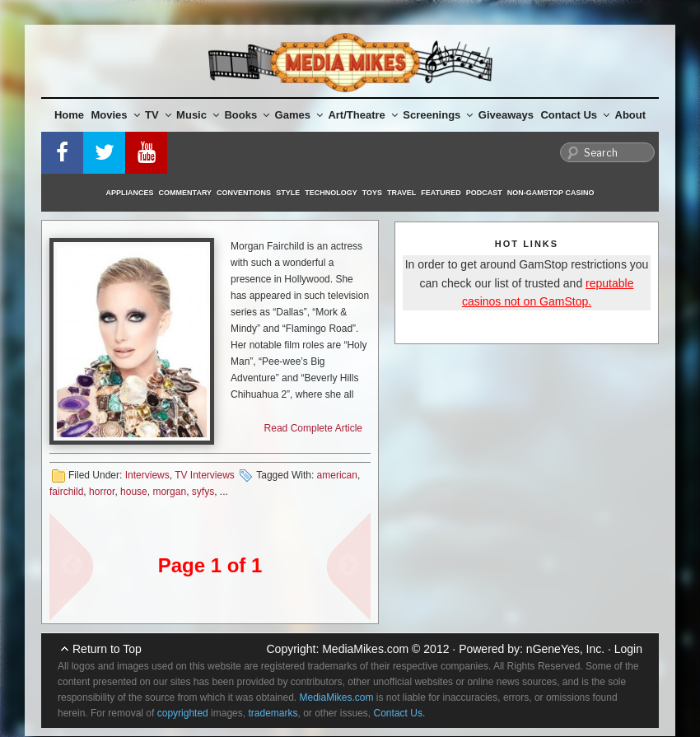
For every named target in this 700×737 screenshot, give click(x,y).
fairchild (66, 492)
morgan (169, 492)
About (631, 115)
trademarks (273, 713)
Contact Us (575, 115)
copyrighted (183, 713)
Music (198, 115)
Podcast (484, 193)
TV (158, 115)
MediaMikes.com (365, 649)
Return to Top (107, 649)
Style (288, 193)
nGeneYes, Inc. (565, 649)
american (337, 475)
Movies (116, 115)
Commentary (186, 193)
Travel (401, 193)
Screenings (438, 115)
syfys (203, 492)
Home (69, 115)
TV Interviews (205, 475)
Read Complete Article (313, 428)
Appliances (130, 193)
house (134, 492)
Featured (441, 193)
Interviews (147, 475)
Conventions (244, 193)
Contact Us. (400, 713)
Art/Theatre (362, 115)
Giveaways (506, 115)
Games (299, 115)
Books (247, 115)
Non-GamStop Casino (551, 193)
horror (102, 492)
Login (628, 649)
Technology (331, 193)
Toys (372, 193)
